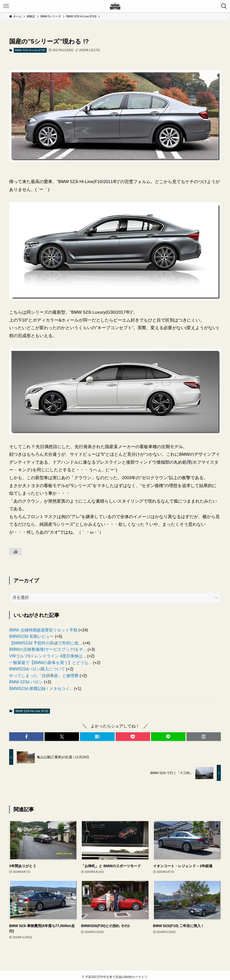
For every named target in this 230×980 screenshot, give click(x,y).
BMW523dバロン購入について (37, 669)
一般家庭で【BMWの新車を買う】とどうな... (50, 663)
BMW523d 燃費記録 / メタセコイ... (41, 689)
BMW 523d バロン (26, 682)
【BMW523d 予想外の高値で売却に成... (45, 643)
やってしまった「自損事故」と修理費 (44, 676)
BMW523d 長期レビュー (31, 636)
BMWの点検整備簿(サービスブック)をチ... (48, 649)
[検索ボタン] (224, 6)
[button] (26, 737)
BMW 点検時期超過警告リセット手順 (43, 630)
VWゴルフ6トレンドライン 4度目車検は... (48, 656)
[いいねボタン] (16, 551)
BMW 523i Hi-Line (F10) (30, 50)
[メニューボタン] (6, 6)
